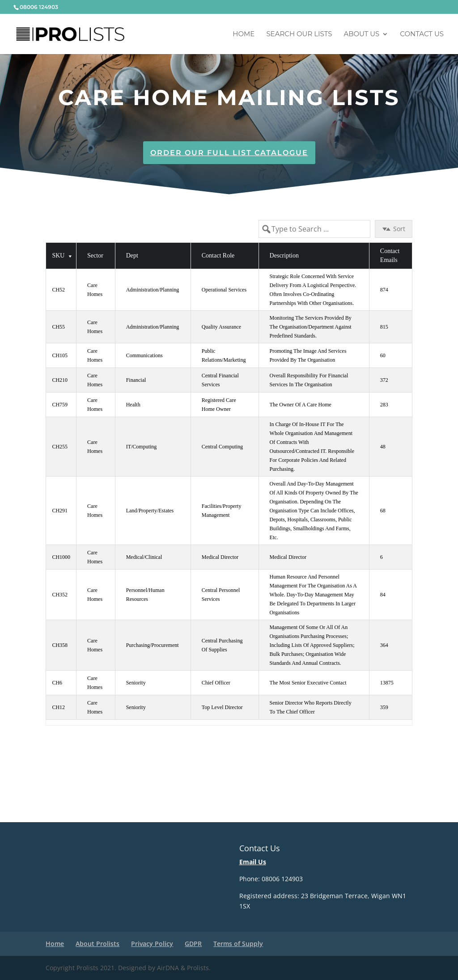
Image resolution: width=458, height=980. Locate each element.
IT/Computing (142, 447)
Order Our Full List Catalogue (229, 153)
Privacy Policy (152, 944)
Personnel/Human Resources (146, 595)
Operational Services (224, 290)
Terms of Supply (238, 944)
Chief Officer (216, 683)
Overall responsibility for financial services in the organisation (310, 380)
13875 (387, 683)
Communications (144, 355)
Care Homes (95, 290)
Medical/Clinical (144, 557)
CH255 (60, 447)
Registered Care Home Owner (220, 405)
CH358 (60, 645)
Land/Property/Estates (150, 511)
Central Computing (222, 447)
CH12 (58, 707)
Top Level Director (222, 707)
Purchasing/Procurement (153, 645)
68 (383, 511)
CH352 (60, 595)
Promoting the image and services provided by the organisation (309, 355)
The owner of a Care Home (301, 405)
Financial (136, 380)
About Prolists (98, 944)
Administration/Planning (153, 290)
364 (384, 645)
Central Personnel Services (222, 595)
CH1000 (61, 557)
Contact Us (422, 34)
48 (383, 447)
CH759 (60, 405)
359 (384, 707)
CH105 (60, 355)
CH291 (60, 511)
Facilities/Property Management (222, 511)
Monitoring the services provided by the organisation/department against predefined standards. (311, 327)
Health (133, 405)
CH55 (58, 327)
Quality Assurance (221, 327)
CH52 (58, 290)
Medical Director (220, 557)
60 (383, 355)
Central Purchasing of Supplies (223, 645)
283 (384, 405)
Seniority (136, 683)
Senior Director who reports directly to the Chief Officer (311, 707)
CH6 (57, 683)
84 (383, 595)
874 (384, 290)
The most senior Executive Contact (308, 683)
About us (361, 34)
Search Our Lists (299, 34)
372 (384, 380)
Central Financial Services (221, 380)
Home (244, 34)
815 (384, 327)
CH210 (60, 380)
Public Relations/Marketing (224, 355)
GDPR (193, 944)
